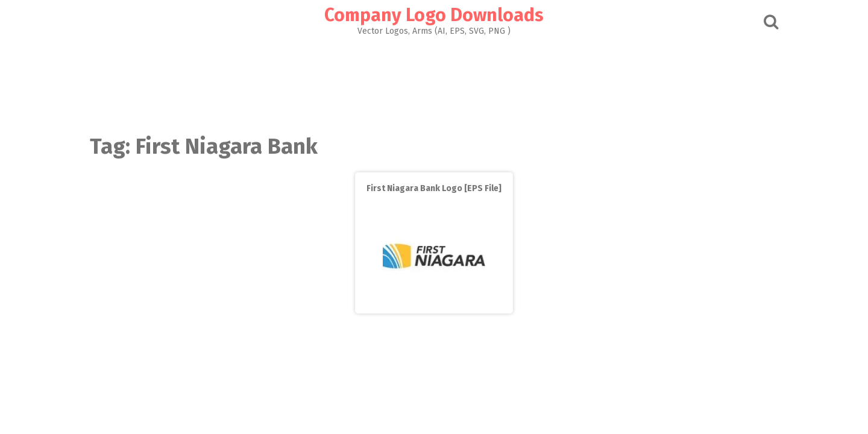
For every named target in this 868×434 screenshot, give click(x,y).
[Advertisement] (434, 82)
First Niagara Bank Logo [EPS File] (434, 188)
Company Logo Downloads (434, 15)
